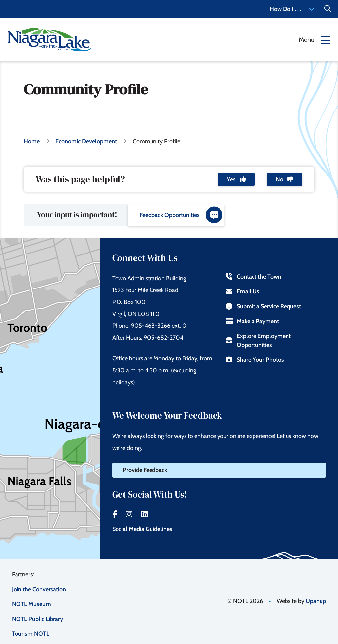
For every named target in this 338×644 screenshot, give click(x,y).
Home (32, 141)
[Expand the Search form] (328, 9)
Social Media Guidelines (142, 529)
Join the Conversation (39, 589)
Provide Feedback (145, 470)
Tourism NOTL (31, 634)
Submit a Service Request (263, 306)
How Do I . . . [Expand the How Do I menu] (292, 9)
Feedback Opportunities (181, 215)
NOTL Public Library (37, 619)
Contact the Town (253, 277)
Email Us (242, 291)
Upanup (316, 601)
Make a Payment (252, 321)
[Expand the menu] (315, 40)
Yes (236, 179)
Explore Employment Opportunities (258, 340)
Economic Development (86, 141)
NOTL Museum (31, 604)
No (285, 179)
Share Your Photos (255, 360)
